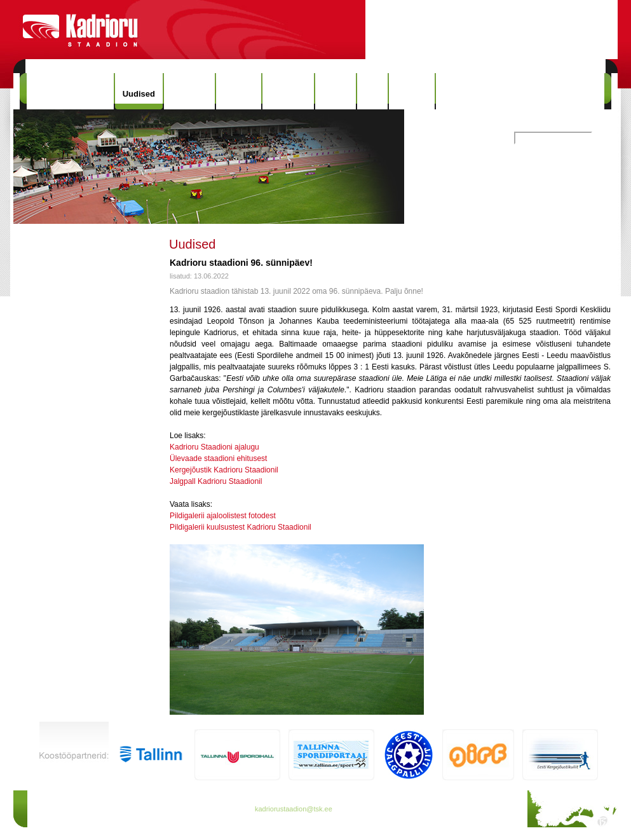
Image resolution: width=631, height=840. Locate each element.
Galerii (336, 91)
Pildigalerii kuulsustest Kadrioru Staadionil (241, 527)
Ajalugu (239, 91)
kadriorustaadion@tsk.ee (294, 809)
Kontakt (412, 91)
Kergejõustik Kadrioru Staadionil (224, 470)
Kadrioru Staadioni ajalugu (214, 447)
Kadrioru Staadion (70, 91)
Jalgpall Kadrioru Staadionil (216, 481)
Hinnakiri (189, 91)
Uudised (139, 94)
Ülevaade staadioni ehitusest (218, 458)
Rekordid (288, 91)
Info (372, 91)
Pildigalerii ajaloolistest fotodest (223, 516)
